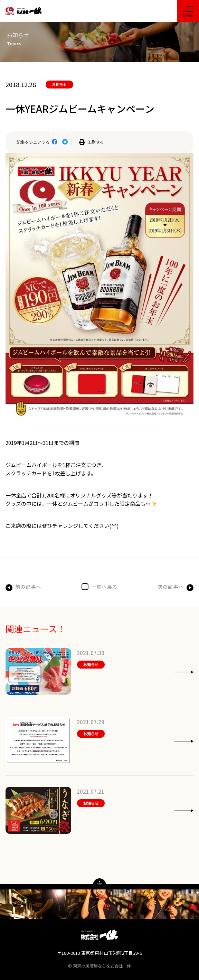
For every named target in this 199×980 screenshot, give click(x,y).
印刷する (92, 142)
